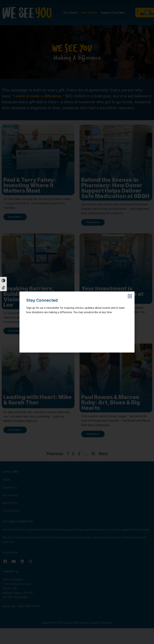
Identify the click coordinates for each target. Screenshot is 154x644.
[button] (130, 296)
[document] (77, 322)
